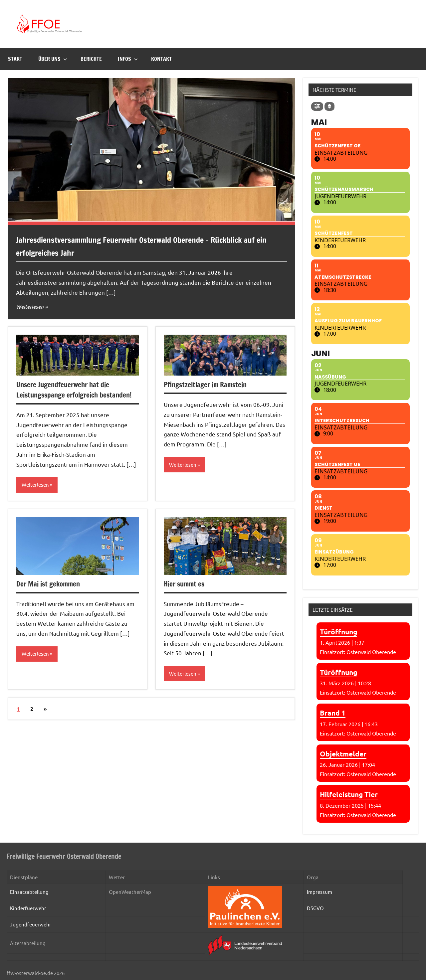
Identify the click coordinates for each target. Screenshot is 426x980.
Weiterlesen (31, 306)
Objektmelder (343, 754)
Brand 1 (333, 713)
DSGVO (315, 908)
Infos (128, 59)
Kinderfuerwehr (28, 908)
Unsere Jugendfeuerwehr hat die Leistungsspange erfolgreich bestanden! (77, 390)
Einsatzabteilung (29, 892)
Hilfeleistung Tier (349, 794)
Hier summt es (185, 584)
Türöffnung (338, 632)
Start (15, 59)
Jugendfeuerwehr (31, 924)
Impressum (319, 892)
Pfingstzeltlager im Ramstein (208, 384)
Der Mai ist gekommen (50, 584)
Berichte (91, 59)
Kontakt (161, 59)
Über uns (53, 59)
